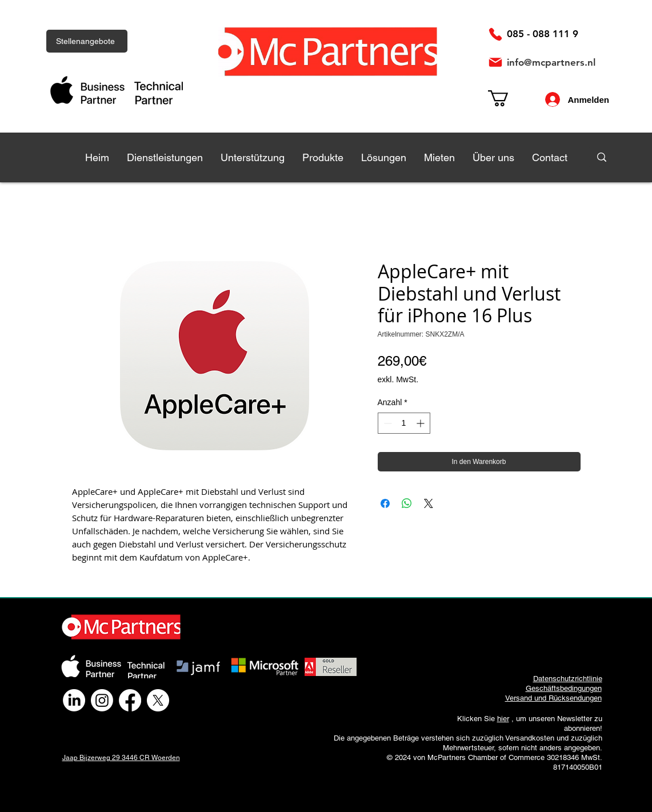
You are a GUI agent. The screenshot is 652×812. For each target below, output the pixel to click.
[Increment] (421, 423)
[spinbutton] (404, 423)
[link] (508, 98)
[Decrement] (387, 423)
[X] (158, 700)
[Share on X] (429, 503)
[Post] (495, 62)
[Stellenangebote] (87, 41)
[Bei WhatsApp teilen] (407, 503)
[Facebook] (130, 700)
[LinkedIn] (74, 700)
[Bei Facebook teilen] (385, 503)
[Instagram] (102, 700)
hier (503, 719)
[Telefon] (495, 34)
